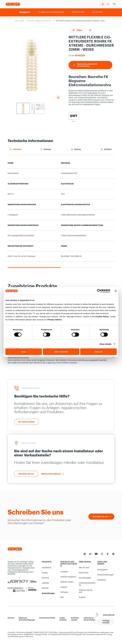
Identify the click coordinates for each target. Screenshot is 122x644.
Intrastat (11, 618)
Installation (22, 21)
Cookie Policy (102, 316)
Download (102, 580)
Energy (45, 573)
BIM (62, 597)
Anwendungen (48, 593)
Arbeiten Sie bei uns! (86, 591)
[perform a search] (108, 4)
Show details (106, 344)
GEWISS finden (67, 582)
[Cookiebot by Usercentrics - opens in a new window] (99, 291)
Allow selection (61, 352)
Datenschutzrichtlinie (47, 618)
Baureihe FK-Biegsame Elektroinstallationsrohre (40, 21)
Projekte (82, 597)
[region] (61, 213)
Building (45, 578)
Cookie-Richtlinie (63, 619)
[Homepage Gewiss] (13, 4)
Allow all (98, 352)
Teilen (77, 30)
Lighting (45, 583)
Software (64, 592)
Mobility (45, 588)
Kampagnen (102, 570)
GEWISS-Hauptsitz (68, 577)
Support (64, 587)
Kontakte (64, 572)
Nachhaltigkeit (85, 578)
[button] (106, 622)
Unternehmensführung (87, 584)
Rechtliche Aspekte (75, 619)
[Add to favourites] (90, 30)
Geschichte (84, 573)
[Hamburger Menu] (114, 4)
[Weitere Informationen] (52, 474)
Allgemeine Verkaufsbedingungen (27, 619)
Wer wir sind (84, 568)
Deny (24, 352)
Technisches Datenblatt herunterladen (85, 65)
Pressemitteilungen (105, 575)
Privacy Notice (54, 320)
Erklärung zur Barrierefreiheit (89, 619)
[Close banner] (116, 291)
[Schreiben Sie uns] (26, 474)
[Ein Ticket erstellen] (27, 422)
